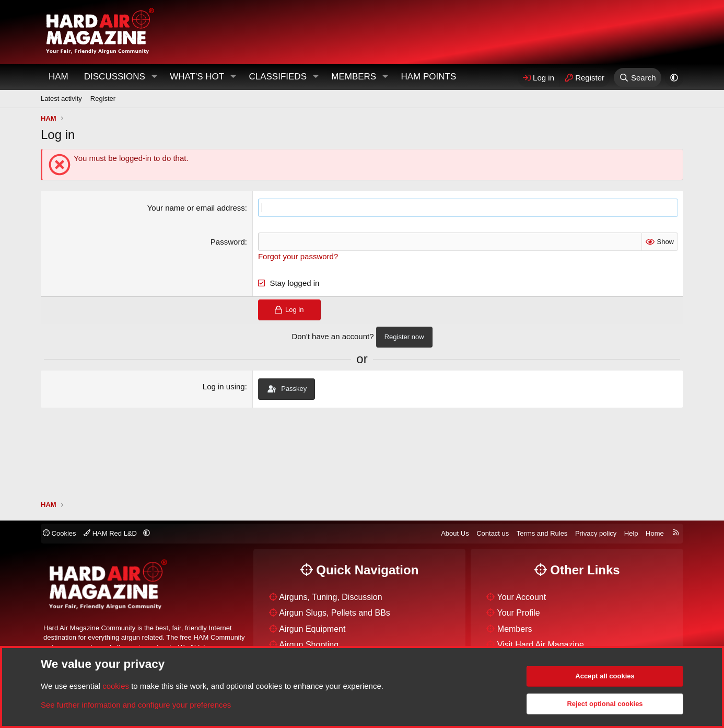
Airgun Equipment (312, 629)
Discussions (115, 77)
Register (103, 99)
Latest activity (61, 99)
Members (354, 77)
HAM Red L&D (111, 533)
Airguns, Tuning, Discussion (330, 597)
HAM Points (428, 77)
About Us (455, 533)
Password (228, 242)
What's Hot (197, 77)
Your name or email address (196, 208)
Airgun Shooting (309, 645)
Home (655, 533)
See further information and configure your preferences (136, 705)
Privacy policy (596, 533)
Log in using (224, 386)
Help (631, 533)
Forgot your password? (298, 256)
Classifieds (278, 77)
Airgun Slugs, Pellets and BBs (335, 613)
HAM (59, 77)
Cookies (60, 533)
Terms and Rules (542, 533)
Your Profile (519, 613)
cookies (116, 686)
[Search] (638, 78)
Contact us (493, 533)
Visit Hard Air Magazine (541, 645)
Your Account (522, 597)
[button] (154, 77)
